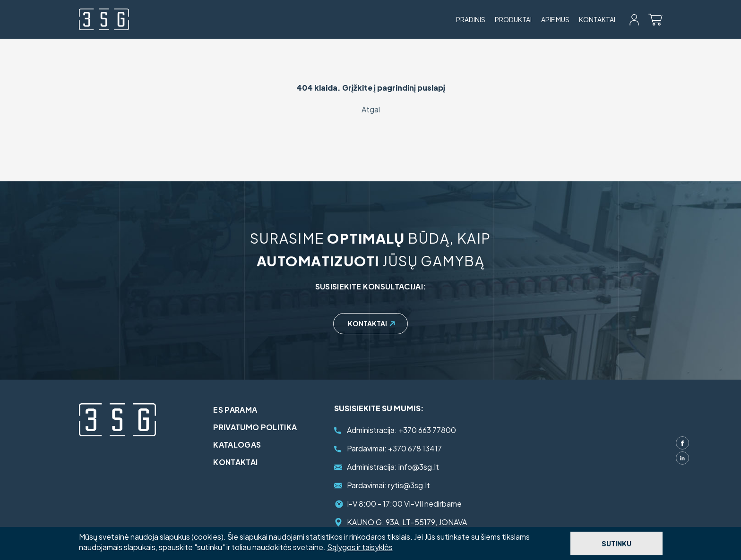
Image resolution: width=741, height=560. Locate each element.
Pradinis (471, 19)
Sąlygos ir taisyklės (360, 547)
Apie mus (555, 19)
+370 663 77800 (401, 430)
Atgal (371, 109)
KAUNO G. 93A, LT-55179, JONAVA (407, 522)
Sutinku (616, 543)
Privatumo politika (263, 427)
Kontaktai (597, 19)
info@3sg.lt (393, 467)
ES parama (243, 410)
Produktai (513, 19)
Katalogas (245, 445)
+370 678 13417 (394, 448)
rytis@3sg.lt (388, 485)
